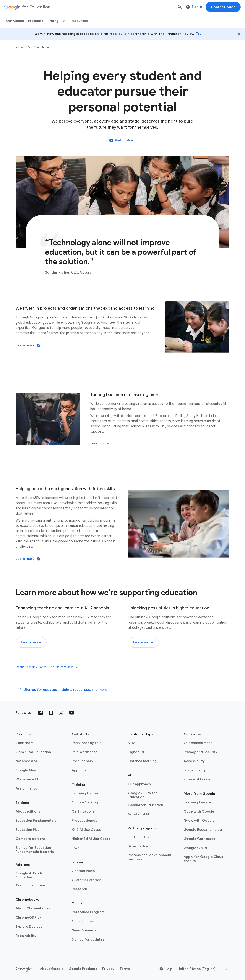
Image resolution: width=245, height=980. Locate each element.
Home (19, 48)
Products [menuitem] (36, 21)
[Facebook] (41, 713)
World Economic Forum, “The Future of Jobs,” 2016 (50, 667)
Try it (200, 34)
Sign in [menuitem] (194, 7)
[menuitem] (53, 21)
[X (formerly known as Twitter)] (61, 713)
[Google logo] (24, 969)
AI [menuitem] (65, 21)
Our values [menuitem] (15, 21)
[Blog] (51, 713)
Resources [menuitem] (79, 21)
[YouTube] (72, 713)
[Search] (180, 7)
